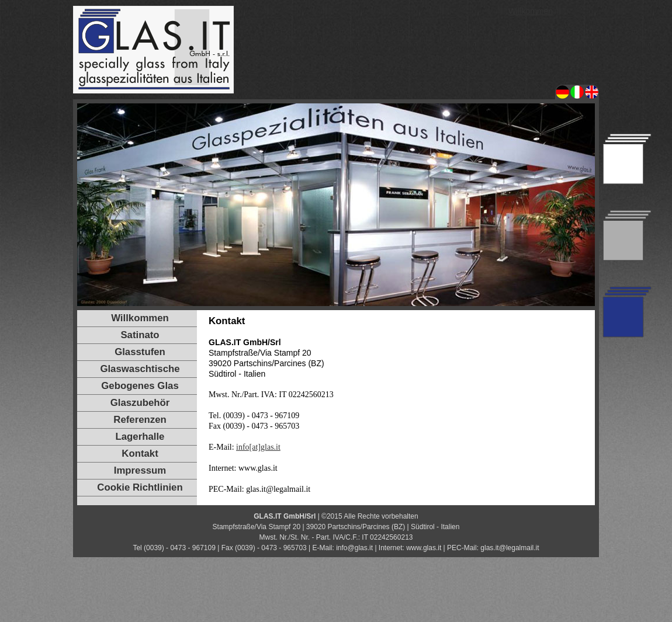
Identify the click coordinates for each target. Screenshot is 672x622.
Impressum (140, 470)
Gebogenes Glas (140, 386)
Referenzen (140, 420)
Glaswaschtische (140, 369)
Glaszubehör (140, 403)
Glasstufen (140, 352)
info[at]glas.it (258, 447)
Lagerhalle (140, 437)
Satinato (140, 335)
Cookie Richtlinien (140, 487)
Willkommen (531, 11)
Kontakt (140, 454)
